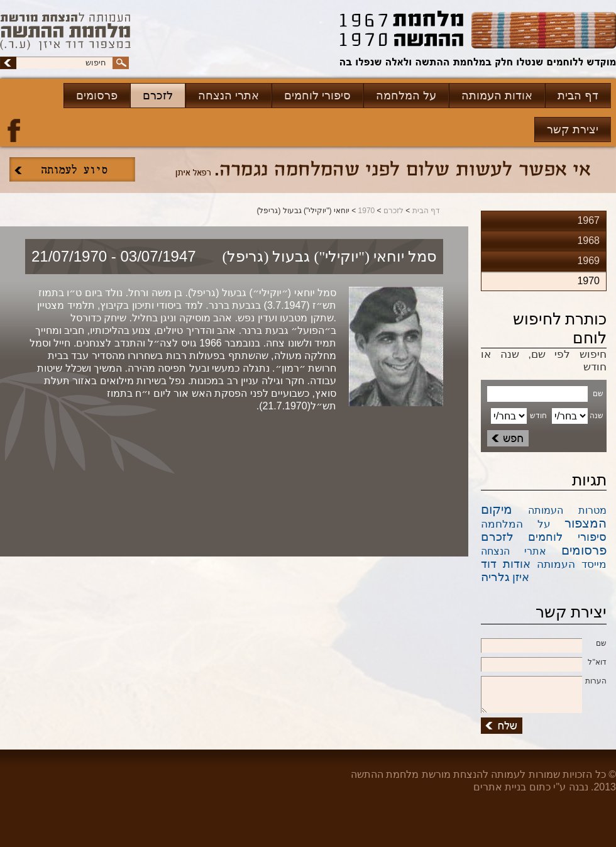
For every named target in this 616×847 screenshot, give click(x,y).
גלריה (495, 577)
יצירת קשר (573, 130)
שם (544, 644)
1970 (367, 211)
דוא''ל (544, 663)
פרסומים (97, 96)
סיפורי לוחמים (317, 96)
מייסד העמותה (572, 564)
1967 (588, 220)
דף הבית (578, 96)
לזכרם (158, 96)
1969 (588, 261)
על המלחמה (406, 96)
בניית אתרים (500, 787)
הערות (544, 682)
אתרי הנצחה (228, 96)
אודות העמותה (497, 96)
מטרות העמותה (568, 510)
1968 (588, 241)
